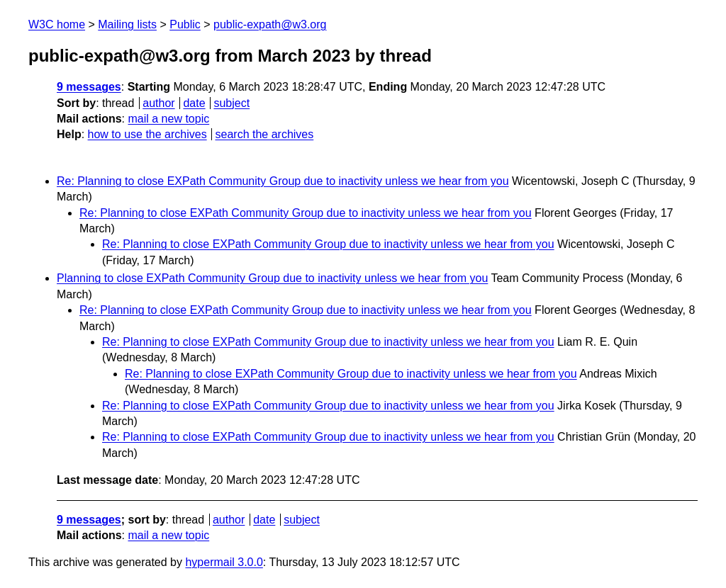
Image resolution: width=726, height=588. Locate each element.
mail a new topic (168, 119)
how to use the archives (147, 134)
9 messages (89, 87)
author (158, 103)
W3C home (57, 24)
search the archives (265, 134)
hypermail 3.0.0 (224, 562)
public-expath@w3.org (270, 24)
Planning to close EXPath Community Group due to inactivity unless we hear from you (272, 278)
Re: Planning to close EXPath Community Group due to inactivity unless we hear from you (283, 181)
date (194, 103)
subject (231, 103)
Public (185, 24)
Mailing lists (127, 24)
